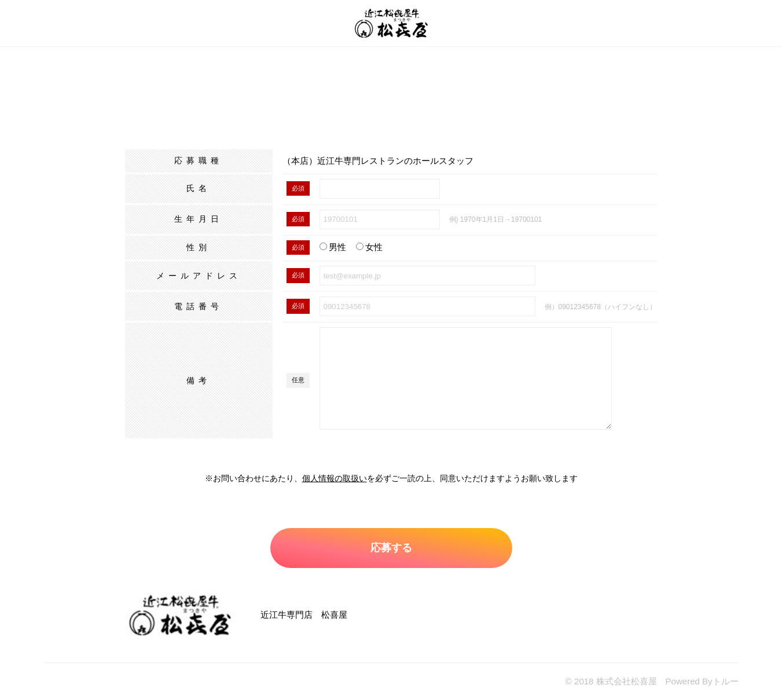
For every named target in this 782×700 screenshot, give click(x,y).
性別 (199, 247)
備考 (199, 380)
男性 (333, 247)
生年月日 (199, 219)
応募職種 (199, 160)
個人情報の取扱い (335, 478)
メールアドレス (199, 276)
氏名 (199, 188)
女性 (369, 247)
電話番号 (199, 306)
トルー (726, 681)
